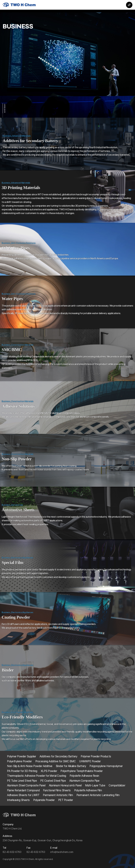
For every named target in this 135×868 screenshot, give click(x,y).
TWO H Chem (19, 5)
